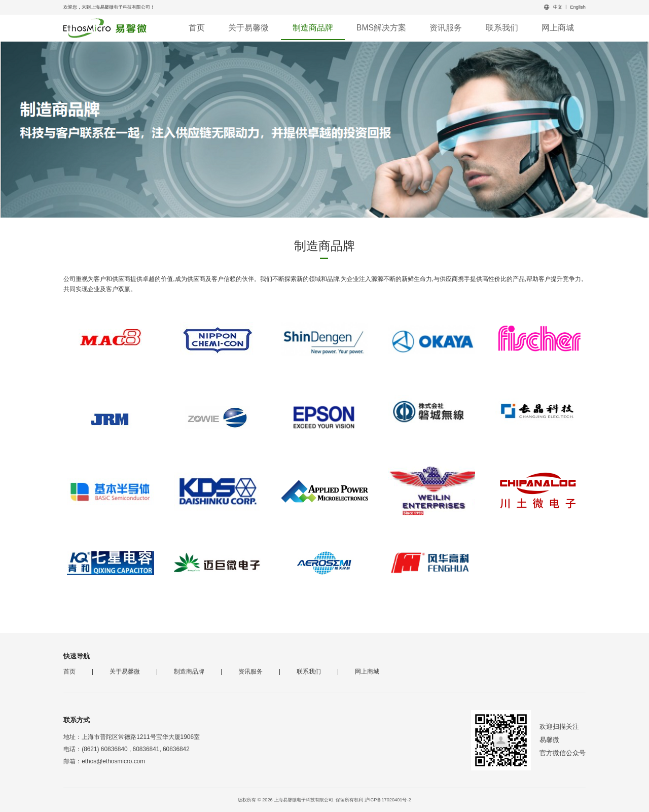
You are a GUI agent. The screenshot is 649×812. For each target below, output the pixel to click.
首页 (197, 28)
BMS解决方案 (381, 28)
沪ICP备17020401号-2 (388, 800)
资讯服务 (446, 28)
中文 (558, 7)
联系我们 (502, 28)
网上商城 (558, 28)
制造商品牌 (313, 28)
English (578, 7)
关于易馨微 (248, 28)
